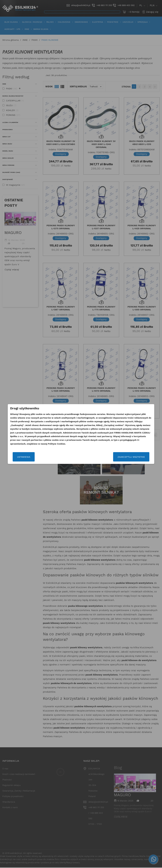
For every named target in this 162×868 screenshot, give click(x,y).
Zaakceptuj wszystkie (135, 457)
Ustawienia (20, 457)
